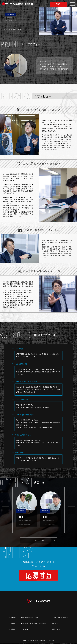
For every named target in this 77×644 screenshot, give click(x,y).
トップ (7, 29)
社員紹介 (15, 29)
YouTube (55, 624)
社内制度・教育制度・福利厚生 (33, 624)
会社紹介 (12, 618)
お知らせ (24, 630)
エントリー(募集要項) (60, 618)
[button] (6, 510)
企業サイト (56, 630)
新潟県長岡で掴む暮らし (31, 618)
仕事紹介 (12, 624)
